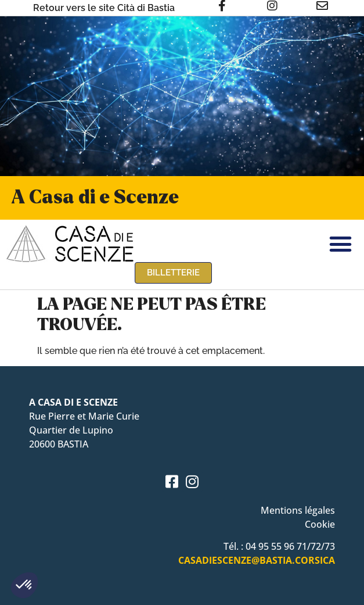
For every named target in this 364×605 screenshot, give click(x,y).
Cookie (320, 524)
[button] (24, 585)
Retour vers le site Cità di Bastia (104, 8)
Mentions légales (298, 510)
